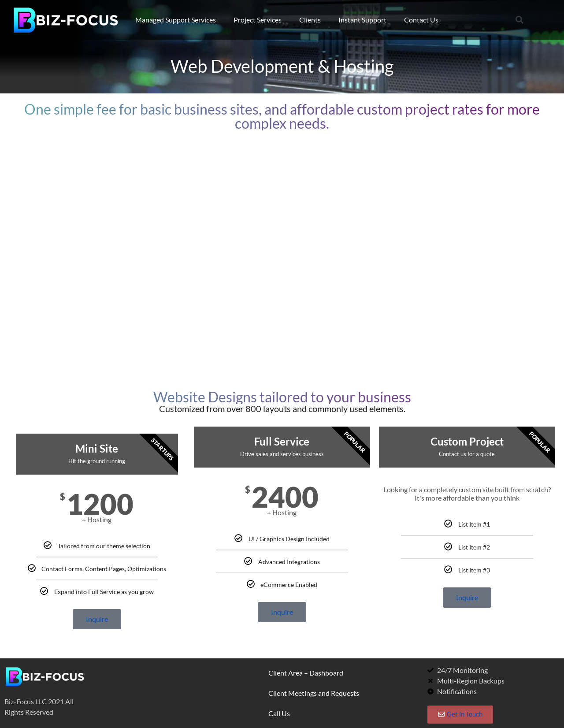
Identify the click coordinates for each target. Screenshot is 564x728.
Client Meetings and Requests (314, 693)
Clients (310, 20)
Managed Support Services (176, 20)
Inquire (97, 619)
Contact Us (421, 20)
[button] (519, 20)
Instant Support (362, 20)
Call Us (279, 713)
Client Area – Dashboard (306, 673)
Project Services (258, 20)
